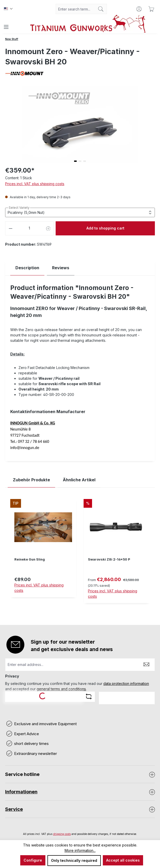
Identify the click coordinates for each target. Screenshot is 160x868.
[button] (75, 161)
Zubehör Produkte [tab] (31, 480)
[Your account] (139, 9)
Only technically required (74, 860)
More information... (80, 850)
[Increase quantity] (48, 228)
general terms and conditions (61, 689)
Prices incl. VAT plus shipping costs (35, 184)
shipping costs (62, 834)
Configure (33, 860)
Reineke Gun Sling (30, 559)
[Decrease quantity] (11, 228)
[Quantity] (29, 228)
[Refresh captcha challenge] (89, 696)
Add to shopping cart (105, 228)
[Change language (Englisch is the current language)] (8, 9)
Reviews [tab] (61, 268)
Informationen (21, 792)
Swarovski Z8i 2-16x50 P (109, 559)
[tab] (27, 268)
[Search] (101, 9)
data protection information (126, 684)
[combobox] (75, 9)
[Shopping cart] (151, 9)
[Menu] (6, 27)
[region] (80, 555)
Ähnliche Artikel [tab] (79, 480)
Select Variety (19, 208)
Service (14, 809)
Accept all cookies (123, 860)
